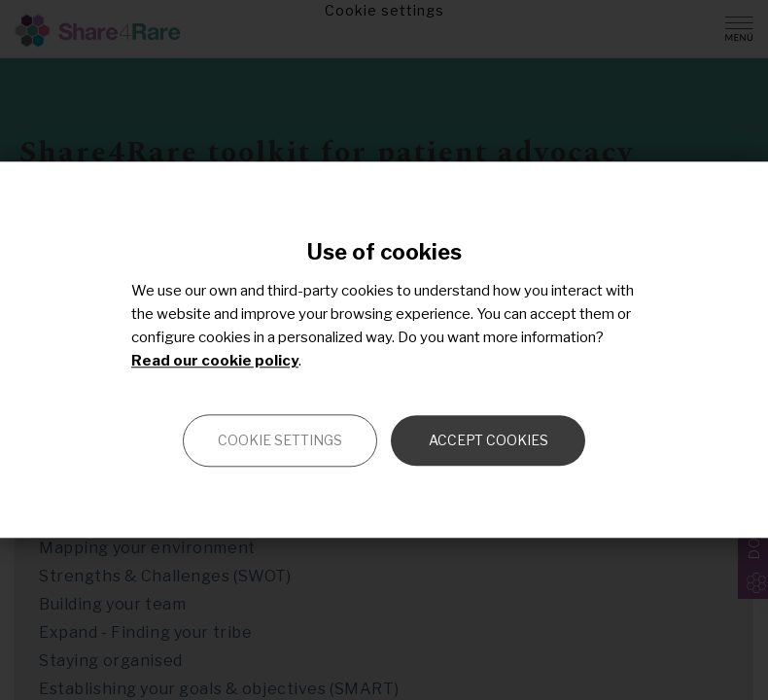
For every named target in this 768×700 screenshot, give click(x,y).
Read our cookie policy (215, 362)
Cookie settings (280, 441)
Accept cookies (489, 441)
